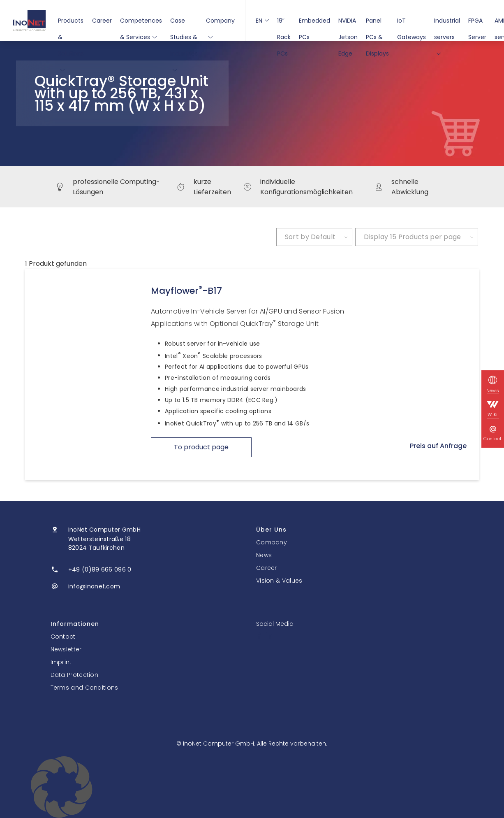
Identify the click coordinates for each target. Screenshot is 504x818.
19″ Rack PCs (284, 23)
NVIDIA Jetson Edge (348, 23)
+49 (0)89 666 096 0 (100, 569)
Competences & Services (141, 23)
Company (220, 23)
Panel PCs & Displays (377, 23)
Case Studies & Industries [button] (184, 23)
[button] (252, 787)
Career (102, 21)
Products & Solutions (71, 23)
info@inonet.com (94, 586)
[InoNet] (29, 21)
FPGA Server (477, 23)
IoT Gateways (412, 23)
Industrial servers (447, 23)
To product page (201, 447)
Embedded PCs (314, 23)
